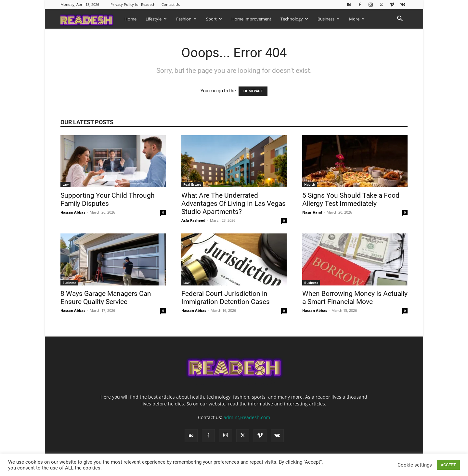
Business (329, 19)
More (357, 19)
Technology (294, 19)
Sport (214, 19)
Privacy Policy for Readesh (133, 4)
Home (130, 19)
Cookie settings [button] (415, 465)
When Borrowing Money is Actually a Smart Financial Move (355, 298)
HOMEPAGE (253, 91)
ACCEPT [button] (448, 465)
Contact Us (171, 4)
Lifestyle (156, 19)
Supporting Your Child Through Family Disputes (108, 199)
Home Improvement (251, 19)
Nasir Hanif (312, 212)
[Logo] (90, 19)
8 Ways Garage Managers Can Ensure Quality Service (106, 298)
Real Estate (192, 184)
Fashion (186, 19)
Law (65, 184)
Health (310, 184)
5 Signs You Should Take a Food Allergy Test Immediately (351, 199)
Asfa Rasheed (193, 220)
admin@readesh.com (247, 417)
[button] (400, 19)
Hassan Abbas (73, 212)
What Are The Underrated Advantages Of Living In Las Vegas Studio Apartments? (234, 204)
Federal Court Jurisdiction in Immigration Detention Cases (226, 298)
